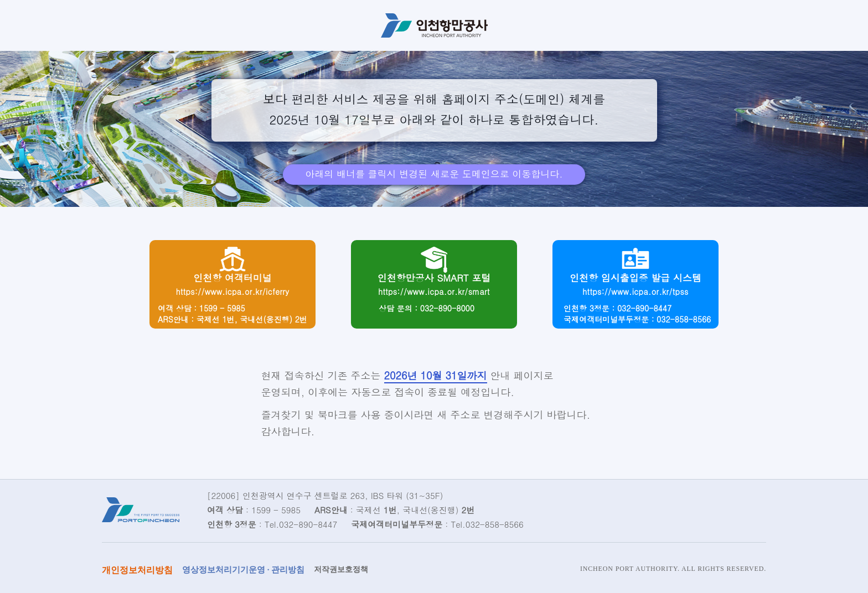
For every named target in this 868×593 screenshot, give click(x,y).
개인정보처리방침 (137, 570)
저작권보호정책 (341, 569)
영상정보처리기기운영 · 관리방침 (243, 570)
